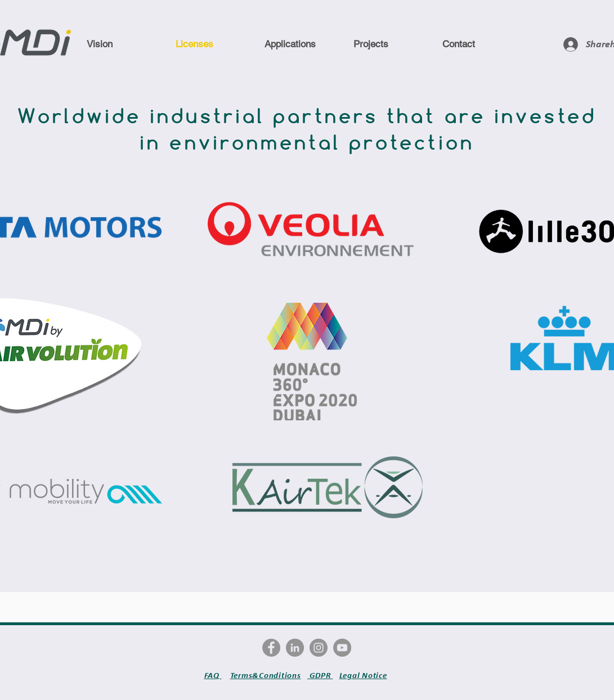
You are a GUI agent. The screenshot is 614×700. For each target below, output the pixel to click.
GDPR (320, 675)
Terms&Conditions (266, 675)
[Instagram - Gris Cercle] (319, 648)
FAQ (213, 675)
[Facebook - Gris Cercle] (271, 648)
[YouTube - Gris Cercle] (342, 648)
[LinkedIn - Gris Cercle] (295, 648)
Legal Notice (363, 675)
